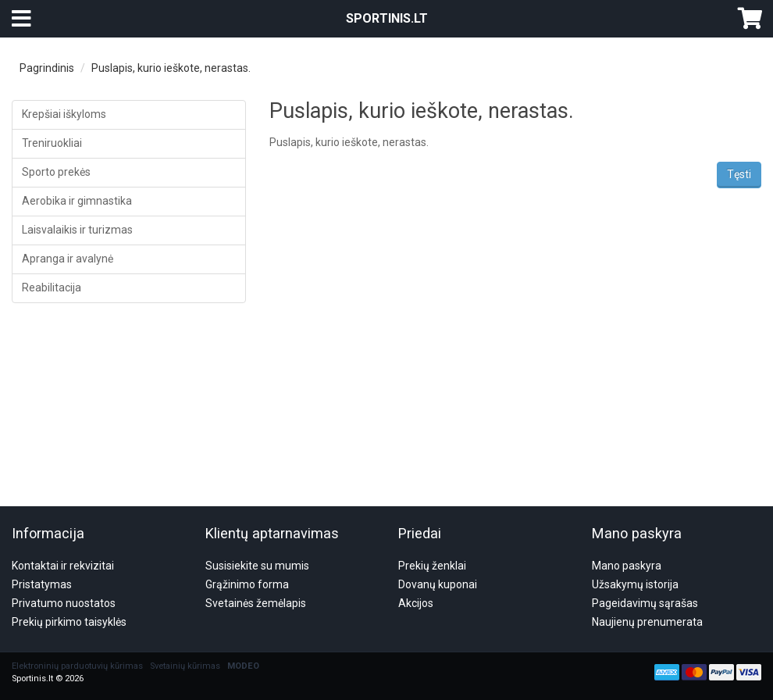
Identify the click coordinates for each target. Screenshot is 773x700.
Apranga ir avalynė (68, 259)
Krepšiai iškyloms (64, 114)
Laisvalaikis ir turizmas (77, 230)
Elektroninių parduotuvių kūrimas (77, 591)
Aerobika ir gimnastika (77, 201)
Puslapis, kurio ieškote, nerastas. (171, 68)
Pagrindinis (47, 68)
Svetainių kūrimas (185, 591)
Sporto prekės (56, 172)
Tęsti (739, 174)
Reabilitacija (52, 287)
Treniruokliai (52, 143)
